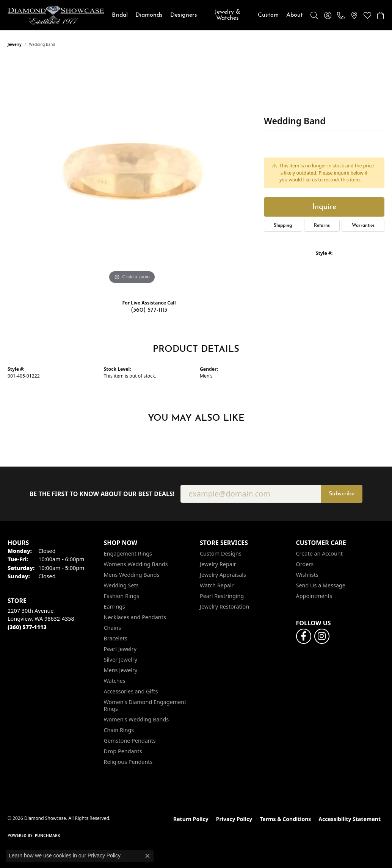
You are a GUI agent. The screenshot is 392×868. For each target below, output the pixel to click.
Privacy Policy (234, 819)
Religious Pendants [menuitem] (128, 762)
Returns (322, 226)
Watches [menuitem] (115, 681)
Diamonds (149, 15)
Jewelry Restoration (224, 607)
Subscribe (342, 494)
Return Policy (191, 819)
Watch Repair (217, 585)
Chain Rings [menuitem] (119, 730)
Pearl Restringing (222, 596)
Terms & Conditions (285, 819)
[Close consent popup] (147, 856)
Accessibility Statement (350, 819)
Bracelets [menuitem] (116, 638)
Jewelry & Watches (227, 15)
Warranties (363, 226)
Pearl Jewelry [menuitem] (120, 649)
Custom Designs (221, 553)
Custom (268, 15)
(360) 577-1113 (149, 310)
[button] (314, 15)
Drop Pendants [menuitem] (123, 751)
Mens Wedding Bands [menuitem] (132, 575)
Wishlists (307, 575)
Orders (305, 564)
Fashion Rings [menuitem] (122, 596)
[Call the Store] (27, 627)
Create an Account (319, 553)
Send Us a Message (321, 585)
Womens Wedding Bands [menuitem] (136, 564)
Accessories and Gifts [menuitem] (131, 691)
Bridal (120, 15)
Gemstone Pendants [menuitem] (130, 741)
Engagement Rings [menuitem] (128, 553)
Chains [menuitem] (113, 628)
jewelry (15, 44)
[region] (132, 172)
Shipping (283, 226)
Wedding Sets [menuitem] (121, 585)
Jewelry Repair (218, 564)
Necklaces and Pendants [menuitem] (135, 617)
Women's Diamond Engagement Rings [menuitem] (145, 705)
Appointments (314, 596)
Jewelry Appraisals (223, 575)
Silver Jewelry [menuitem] (121, 660)
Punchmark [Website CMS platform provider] (48, 835)
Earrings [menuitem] (114, 607)
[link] (341, 15)
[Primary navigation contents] (207, 15)
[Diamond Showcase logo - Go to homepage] (56, 15)
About (295, 15)
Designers (184, 15)
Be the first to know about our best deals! (102, 494)
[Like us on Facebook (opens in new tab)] (304, 636)
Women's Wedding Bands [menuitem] (136, 719)
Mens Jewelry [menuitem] (121, 670)
